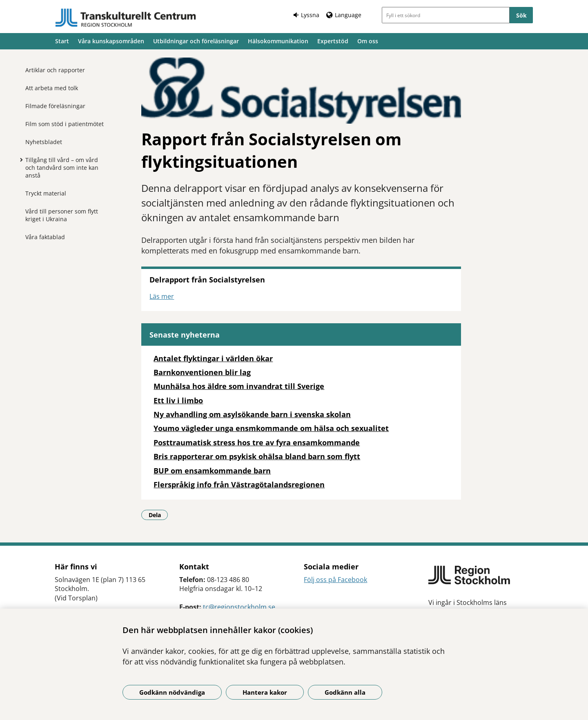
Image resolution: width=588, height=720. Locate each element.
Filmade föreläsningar (55, 106)
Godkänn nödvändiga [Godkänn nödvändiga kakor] (172, 692)
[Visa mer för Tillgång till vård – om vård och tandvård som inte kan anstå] (19, 160)
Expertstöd (333, 41)
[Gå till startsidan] (126, 18)
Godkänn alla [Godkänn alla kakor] (345, 692)
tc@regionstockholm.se (239, 607)
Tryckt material (46, 193)
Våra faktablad (45, 237)
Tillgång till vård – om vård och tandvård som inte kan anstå (62, 168)
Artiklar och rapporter (55, 70)
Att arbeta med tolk (52, 88)
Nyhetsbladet (44, 142)
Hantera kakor (265, 692)
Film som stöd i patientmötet (65, 124)
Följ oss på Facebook (335, 580)
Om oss (368, 41)
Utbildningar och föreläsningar (196, 41)
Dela (158, 515)
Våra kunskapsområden (111, 41)
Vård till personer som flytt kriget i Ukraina (62, 215)
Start (62, 41)
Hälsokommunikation (278, 41)
